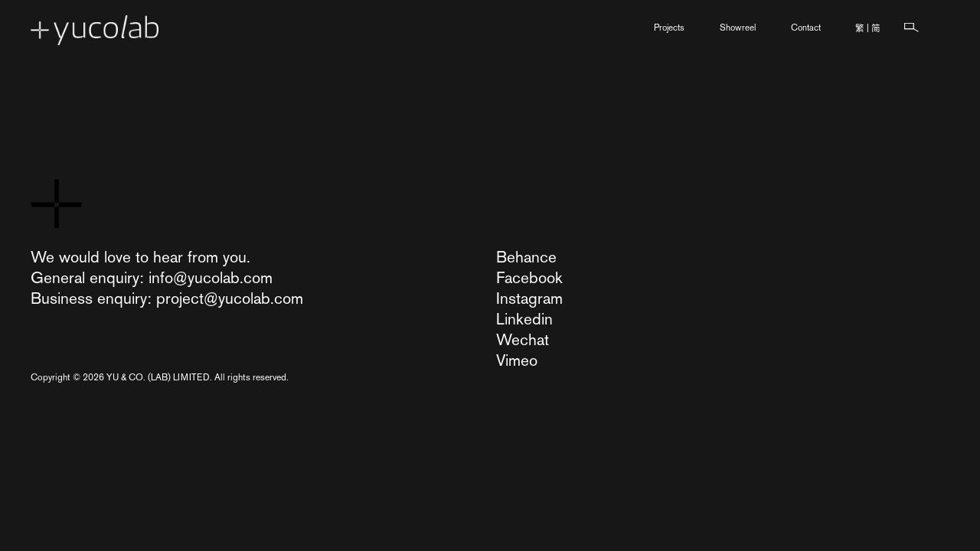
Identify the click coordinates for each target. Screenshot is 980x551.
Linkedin (524, 319)
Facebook (529, 277)
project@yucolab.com (230, 298)
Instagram (529, 298)
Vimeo (517, 360)
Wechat (523, 339)
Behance (526, 257)
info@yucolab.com (211, 277)
